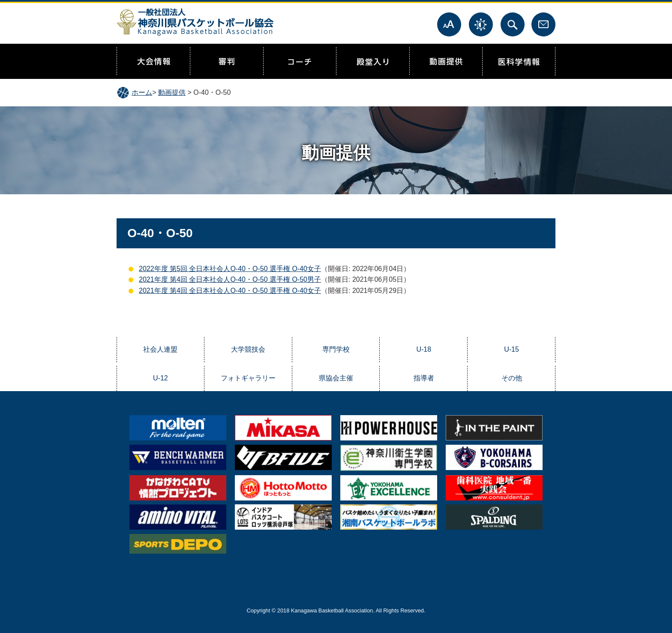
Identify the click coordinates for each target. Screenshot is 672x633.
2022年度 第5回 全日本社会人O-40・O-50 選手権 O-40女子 (230, 269)
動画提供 (172, 92)
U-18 (424, 349)
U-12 (160, 378)
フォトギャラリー (248, 378)
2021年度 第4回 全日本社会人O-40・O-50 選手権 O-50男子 (230, 279)
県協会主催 (336, 378)
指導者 (424, 378)
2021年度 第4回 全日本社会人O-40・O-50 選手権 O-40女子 (230, 291)
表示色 (481, 24)
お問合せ (543, 24)
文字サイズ (449, 24)
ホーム (142, 92)
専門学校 (336, 349)
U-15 (511, 349)
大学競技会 (248, 349)
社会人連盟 (160, 349)
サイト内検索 (513, 24)
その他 (512, 378)
